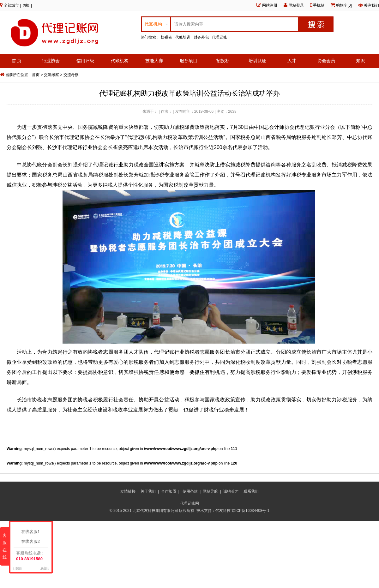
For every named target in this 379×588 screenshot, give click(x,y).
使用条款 (190, 491)
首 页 (17, 61)
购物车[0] (344, 5)
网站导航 (210, 491)
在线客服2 (32, 541)
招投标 (223, 61)
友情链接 (128, 491)
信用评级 (85, 61)
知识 (360, 61)
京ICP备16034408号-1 (251, 511)
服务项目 (189, 61)
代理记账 (220, 37)
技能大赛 (154, 61)
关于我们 (148, 491)
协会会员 (326, 61)
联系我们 (251, 491)
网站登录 (296, 5)
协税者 (166, 37)
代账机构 (120, 61)
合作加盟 (169, 491)
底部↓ (45, 568)
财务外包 (201, 37)
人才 (292, 61)
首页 (36, 75)
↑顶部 (17, 568)
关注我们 (371, 5)
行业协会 (51, 61)
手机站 (319, 5)
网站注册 (270, 5)
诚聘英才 (231, 491)
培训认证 (257, 61)
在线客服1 (32, 532)
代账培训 (183, 37)
